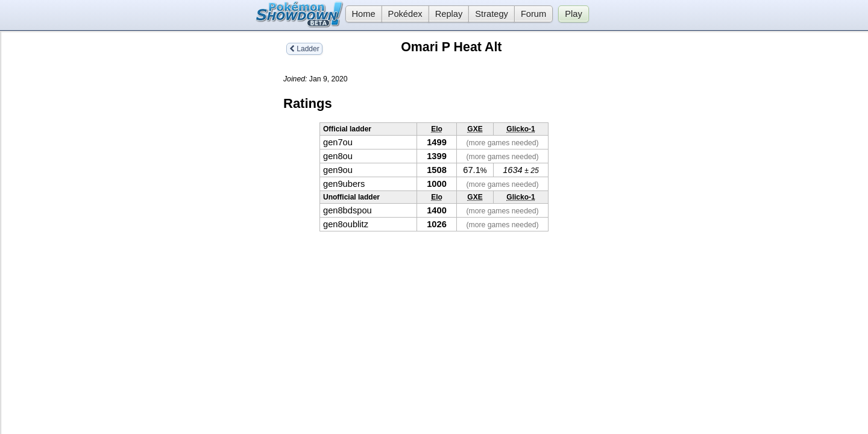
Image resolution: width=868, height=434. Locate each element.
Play (574, 14)
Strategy (492, 14)
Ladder (304, 49)
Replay (449, 14)
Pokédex (405, 14)
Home (360, 14)
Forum (533, 14)
